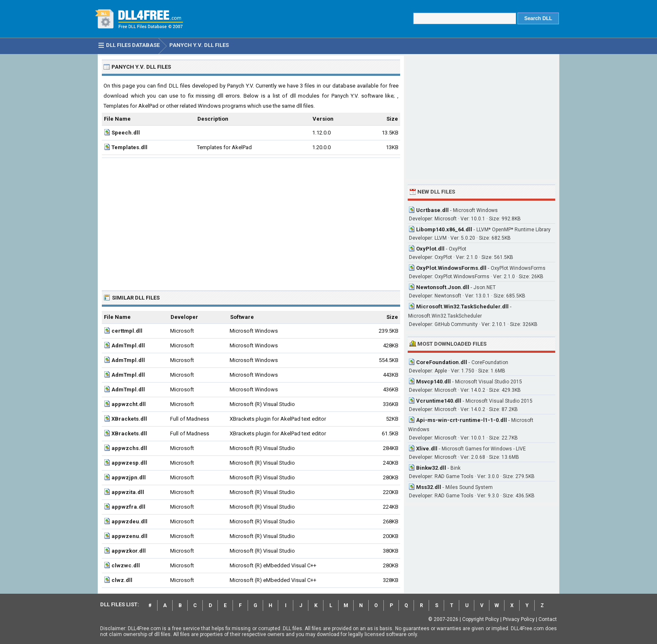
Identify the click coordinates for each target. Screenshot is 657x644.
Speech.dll (126, 133)
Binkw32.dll (431, 468)
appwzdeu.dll (129, 521)
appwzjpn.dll (129, 477)
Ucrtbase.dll (432, 210)
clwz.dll (122, 580)
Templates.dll (129, 147)
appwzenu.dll (129, 536)
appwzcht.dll (129, 404)
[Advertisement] (251, 221)
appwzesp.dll (129, 463)
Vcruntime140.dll (439, 401)
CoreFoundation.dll (442, 362)
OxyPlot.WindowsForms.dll (451, 268)
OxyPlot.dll (430, 249)
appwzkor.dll (129, 551)
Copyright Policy (481, 619)
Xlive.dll (427, 449)
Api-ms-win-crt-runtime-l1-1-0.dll (462, 420)
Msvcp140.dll (433, 381)
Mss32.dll (429, 487)
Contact (548, 619)
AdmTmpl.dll (128, 345)
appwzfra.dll (128, 507)
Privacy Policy (519, 619)
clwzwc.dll (126, 565)
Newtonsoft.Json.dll (443, 287)
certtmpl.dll (127, 331)
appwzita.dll (128, 492)
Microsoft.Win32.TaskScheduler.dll (462, 306)
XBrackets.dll (129, 419)
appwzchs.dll (129, 448)
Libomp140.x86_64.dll (444, 229)
